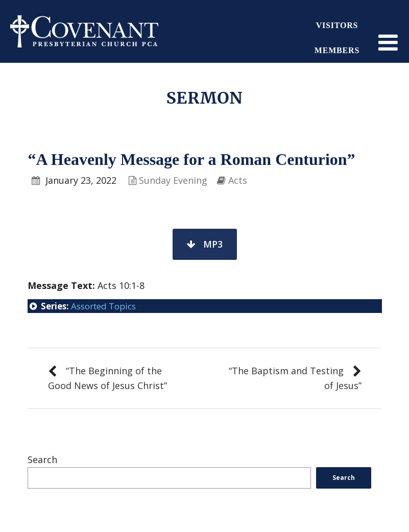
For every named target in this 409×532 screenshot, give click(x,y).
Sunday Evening (173, 180)
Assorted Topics (103, 306)
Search (42, 460)
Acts (238, 180)
